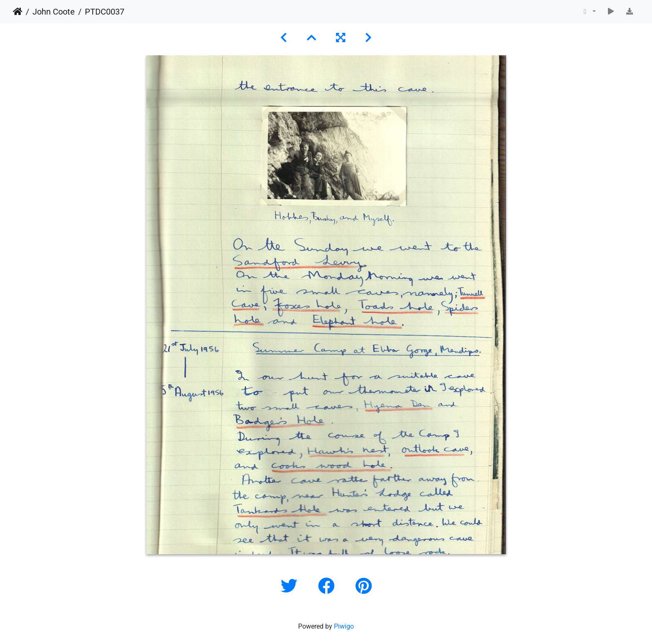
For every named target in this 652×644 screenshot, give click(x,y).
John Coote (54, 12)
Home (18, 12)
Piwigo (344, 626)
